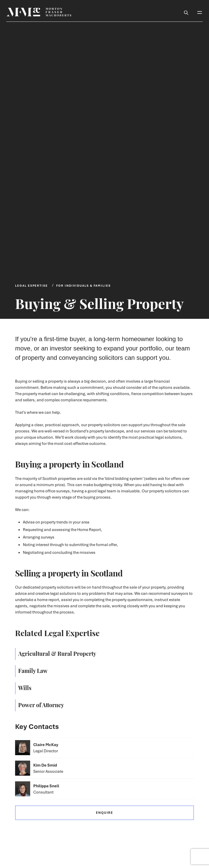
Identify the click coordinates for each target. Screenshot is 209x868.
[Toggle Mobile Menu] (200, 12)
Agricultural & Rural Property (57, 653)
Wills (25, 687)
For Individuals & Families (83, 285)
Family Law (33, 670)
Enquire (104, 813)
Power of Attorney (41, 705)
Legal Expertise (31, 285)
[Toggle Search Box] (186, 12)
